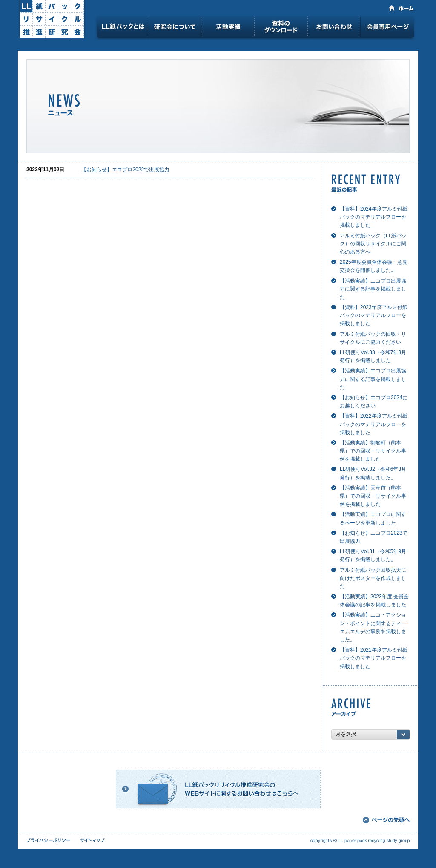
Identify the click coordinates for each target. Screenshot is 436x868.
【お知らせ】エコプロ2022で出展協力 (125, 170)
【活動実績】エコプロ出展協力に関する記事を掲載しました (373, 289)
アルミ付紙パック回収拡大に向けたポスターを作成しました (373, 578)
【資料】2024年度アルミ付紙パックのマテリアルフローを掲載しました (374, 217)
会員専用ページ (388, 28)
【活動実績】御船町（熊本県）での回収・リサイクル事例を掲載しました (373, 451)
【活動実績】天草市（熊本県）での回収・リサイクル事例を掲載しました (373, 496)
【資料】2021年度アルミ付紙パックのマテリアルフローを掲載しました (374, 658)
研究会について (174, 28)
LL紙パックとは (122, 28)
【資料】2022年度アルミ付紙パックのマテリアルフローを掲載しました (374, 424)
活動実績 (228, 28)
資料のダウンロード (281, 28)
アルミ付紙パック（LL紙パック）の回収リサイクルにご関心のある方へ (373, 244)
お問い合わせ (334, 28)
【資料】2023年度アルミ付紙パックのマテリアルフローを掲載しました (374, 315)
